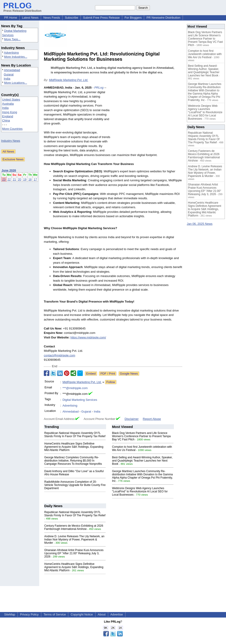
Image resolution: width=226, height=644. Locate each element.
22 (9, 179)
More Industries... (16, 57)
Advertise (117, 614)
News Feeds (52, 18)
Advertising (11, 53)
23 (4, 179)
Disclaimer (132, 419)
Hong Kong (10, 112)
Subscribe (71, 18)
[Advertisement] (148, 119)
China (6, 120)
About (102, 614)
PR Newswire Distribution (163, 18)
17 (35, 179)
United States (11, 100)
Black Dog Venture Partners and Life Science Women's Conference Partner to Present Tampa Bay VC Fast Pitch (141, 436)
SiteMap (10, 614)
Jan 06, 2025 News (200, 224)
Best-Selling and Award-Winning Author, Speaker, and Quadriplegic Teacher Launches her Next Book (142, 461)
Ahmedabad (12, 70)
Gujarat (9, 74)
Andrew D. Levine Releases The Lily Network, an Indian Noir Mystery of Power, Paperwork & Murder (74, 540)
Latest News (30, 18)
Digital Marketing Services (80, 400)
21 (14, 179)
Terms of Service (55, 614)
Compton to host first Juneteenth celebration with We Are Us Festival (205, 54)
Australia (8, 104)
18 (30, 179)
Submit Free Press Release (101, 18)
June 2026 (9, 170)
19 (25, 179)
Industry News (11, 141)
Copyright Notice (82, 614)
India (7, 79)
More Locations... (16, 83)
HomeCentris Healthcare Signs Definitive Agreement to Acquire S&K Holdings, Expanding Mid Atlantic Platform (74, 447)
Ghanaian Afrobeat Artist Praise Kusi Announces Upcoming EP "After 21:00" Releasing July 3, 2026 (74, 553)
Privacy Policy (29, 614)
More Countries (12, 129)
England (8, 116)
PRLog (99, 88)
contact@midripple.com (59, 355)
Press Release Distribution (22, 9)
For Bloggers (133, 18)
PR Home (11, 18)
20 (20, 179)
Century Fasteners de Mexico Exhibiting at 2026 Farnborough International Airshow (74, 527)
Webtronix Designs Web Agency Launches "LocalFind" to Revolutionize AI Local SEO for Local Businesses (140, 491)
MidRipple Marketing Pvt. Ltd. (68, 80)
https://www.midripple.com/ (88, 337)
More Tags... (12, 39)
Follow (111, 382)
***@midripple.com (75, 388)
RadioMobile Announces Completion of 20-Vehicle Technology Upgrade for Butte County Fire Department (75, 485)
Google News (129, 374)
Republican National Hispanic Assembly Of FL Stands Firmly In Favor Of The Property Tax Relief (75, 435)
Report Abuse (152, 419)
